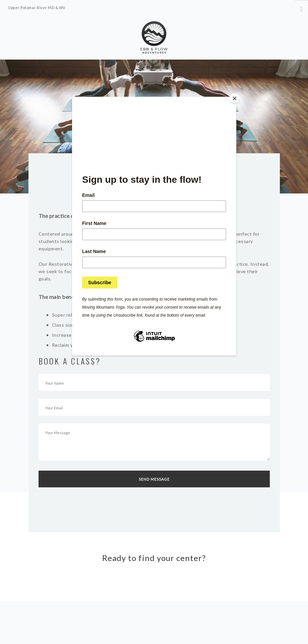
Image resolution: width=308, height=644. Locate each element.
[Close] (235, 98)
